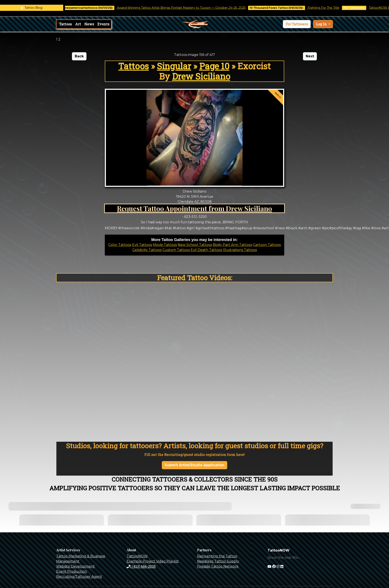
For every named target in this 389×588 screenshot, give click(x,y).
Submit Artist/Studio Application (194, 465)
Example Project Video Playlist (153, 561)
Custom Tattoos (176, 250)
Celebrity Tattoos (147, 250)
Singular (174, 66)
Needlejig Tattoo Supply (218, 561)
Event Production (72, 571)
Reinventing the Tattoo (217, 556)
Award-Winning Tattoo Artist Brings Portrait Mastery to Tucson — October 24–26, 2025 (185, 8)
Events (103, 24)
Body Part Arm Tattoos (233, 245)
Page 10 (214, 66)
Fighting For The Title (327, 8)
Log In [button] (322, 24)
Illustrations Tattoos (240, 250)
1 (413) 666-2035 (141, 566)
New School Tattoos (195, 245)
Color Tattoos (120, 245)
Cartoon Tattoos (267, 245)
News (89, 24)
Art (78, 24)
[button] (297, 24)
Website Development (75, 566)
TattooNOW (137, 556)
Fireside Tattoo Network (218, 566)
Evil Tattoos (142, 245)
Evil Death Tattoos (206, 250)
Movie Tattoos (165, 245)
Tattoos (65, 24)
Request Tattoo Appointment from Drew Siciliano (194, 208)
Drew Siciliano (201, 76)
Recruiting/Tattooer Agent (79, 577)
